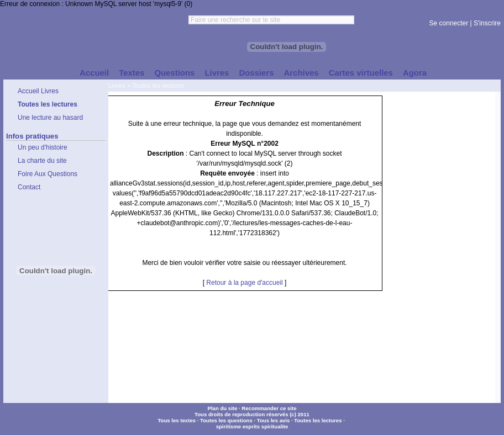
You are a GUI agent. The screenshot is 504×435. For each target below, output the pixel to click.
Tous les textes (177, 420)
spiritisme (229, 426)
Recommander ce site (269, 408)
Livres (117, 86)
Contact (29, 187)
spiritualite (275, 426)
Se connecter (449, 23)
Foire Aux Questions (48, 174)
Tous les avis (274, 420)
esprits (251, 426)
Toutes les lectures (158, 86)
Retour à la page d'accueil (244, 283)
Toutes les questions (226, 420)
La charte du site (42, 161)
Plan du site (222, 408)
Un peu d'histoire (43, 147)
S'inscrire (487, 23)
